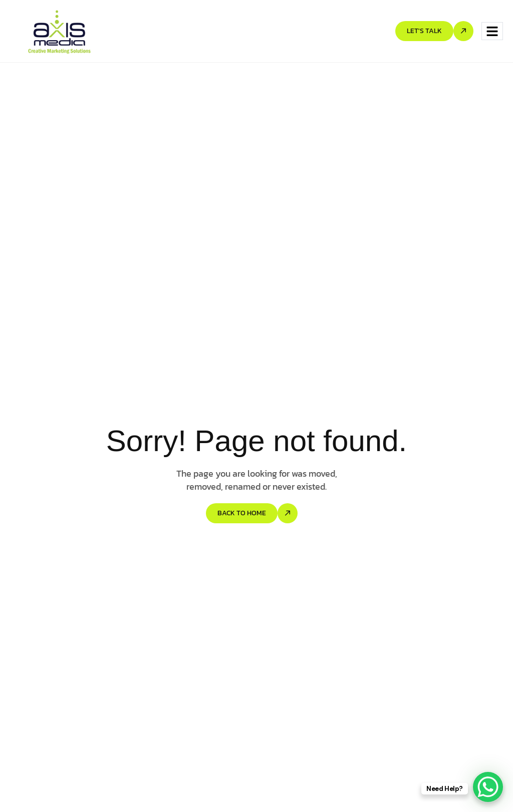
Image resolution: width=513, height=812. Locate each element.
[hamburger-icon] (492, 31)
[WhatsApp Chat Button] (488, 787)
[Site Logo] (59, 31)
